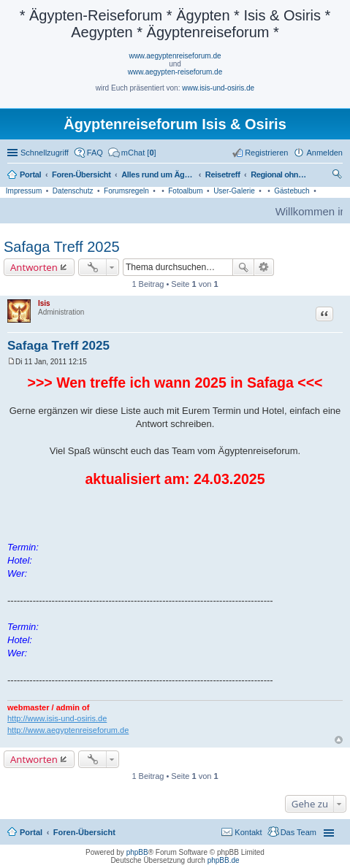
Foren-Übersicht (84, 832)
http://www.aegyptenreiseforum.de (68, 730)
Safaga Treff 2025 (62, 247)
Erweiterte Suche (264, 267)
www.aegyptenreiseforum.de (175, 56)
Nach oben (339, 740)
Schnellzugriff (45, 153)
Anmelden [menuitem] (324, 153)
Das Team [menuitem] (298, 832)
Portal (30, 174)
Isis (44, 303)
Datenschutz (73, 191)
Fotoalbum (185, 191)
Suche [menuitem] (338, 176)
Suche (243, 267)
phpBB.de (224, 860)
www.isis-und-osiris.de (218, 88)
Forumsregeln (126, 191)
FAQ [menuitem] (95, 153)
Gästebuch (292, 191)
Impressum (24, 191)
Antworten (34, 267)
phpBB (137, 852)
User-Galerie (234, 191)
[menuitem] (132, 153)
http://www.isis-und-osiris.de (57, 718)
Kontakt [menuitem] (248, 832)
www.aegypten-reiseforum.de (175, 72)
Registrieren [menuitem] (266, 153)
